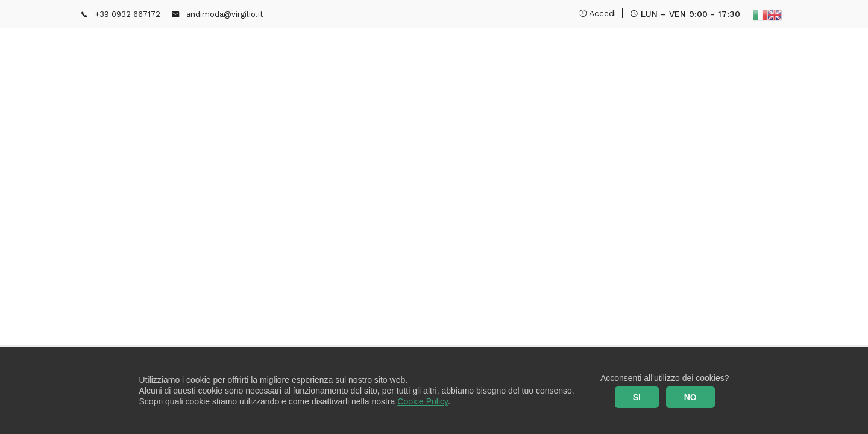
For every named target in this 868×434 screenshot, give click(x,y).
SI (637, 397)
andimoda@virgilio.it (225, 14)
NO (690, 397)
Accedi (598, 13)
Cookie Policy (423, 401)
